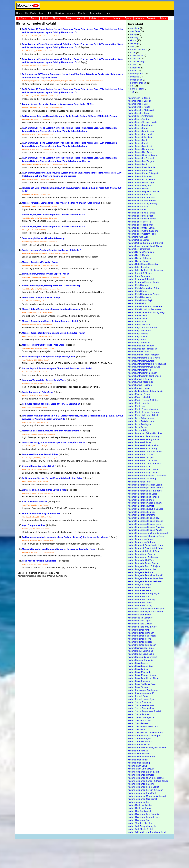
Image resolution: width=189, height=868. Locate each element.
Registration (96, 13)
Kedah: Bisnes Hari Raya (140, 152)
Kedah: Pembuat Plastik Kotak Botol (146, 548)
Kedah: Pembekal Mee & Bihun (143, 470)
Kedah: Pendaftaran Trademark (143, 557)
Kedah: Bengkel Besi (138, 104)
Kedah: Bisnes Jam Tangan (141, 161)
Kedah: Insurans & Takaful (141, 279)
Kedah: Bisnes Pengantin (140, 185)
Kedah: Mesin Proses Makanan (143, 409)
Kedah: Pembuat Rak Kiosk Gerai (144, 551)
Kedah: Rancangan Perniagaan (143, 690)
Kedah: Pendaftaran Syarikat (142, 554)
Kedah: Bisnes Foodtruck (140, 146)
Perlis (34, 18)
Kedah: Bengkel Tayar (138, 113)
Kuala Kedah (137, 55)
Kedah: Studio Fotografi (140, 738)
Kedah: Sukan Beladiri (139, 753)
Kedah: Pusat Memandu (140, 672)
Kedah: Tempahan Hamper (141, 775)
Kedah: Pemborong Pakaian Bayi (144, 518)
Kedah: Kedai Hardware (139, 297)
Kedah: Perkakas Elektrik (140, 624)
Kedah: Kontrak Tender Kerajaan (144, 355)
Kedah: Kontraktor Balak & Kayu (144, 358)
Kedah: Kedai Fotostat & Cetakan (144, 294)
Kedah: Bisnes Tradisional (140, 225)
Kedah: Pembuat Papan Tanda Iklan (145, 545)
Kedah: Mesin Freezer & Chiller (143, 400)
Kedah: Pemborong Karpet (141, 506)
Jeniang (134, 43)
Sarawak (151, 18)
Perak (68, 18)
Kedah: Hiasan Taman (138, 261)
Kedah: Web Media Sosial (140, 829)
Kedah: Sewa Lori (136, 729)
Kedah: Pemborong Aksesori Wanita (145, 488)
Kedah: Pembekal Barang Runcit (144, 439)
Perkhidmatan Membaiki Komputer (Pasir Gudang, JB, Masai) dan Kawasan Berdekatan (65, 537)
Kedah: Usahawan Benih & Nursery (145, 817)
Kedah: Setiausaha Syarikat (141, 717)
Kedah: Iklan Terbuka (138, 267)
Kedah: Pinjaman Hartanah (141, 633)
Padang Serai (137, 74)
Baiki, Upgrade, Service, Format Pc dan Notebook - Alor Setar (52, 478)
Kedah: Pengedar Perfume (141, 572)
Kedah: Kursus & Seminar (141, 379)
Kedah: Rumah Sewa (138, 696)
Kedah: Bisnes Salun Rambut (142, 201)
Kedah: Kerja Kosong (138, 334)
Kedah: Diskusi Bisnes (139, 240)
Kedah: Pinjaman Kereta (140, 639)
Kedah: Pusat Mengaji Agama (142, 675)
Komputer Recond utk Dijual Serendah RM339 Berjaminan (51, 404)
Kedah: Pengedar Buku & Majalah (145, 566)
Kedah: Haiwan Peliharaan (141, 252)
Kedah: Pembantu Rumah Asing (143, 436)
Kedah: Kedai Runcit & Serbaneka (145, 309)
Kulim (133, 65)
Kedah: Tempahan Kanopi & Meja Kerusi (148, 781)
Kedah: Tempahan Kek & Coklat (143, 787)
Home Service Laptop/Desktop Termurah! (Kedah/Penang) (51, 286)
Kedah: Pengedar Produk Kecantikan (146, 578)
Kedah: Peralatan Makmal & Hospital (146, 608)
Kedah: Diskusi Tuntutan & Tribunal (145, 243)
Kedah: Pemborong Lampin (141, 512)
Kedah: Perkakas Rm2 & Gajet (143, 627)
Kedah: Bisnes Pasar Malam (141, 179)
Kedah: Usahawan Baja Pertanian (144, 814)
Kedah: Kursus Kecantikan (141, 382)
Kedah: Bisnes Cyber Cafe (140, 137)
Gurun (133, 40)
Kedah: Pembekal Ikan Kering (142, 448)
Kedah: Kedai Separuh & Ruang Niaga (147, 312)
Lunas (133, 70)
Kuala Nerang (137, 61)
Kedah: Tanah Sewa (137, 766)
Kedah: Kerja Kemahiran (140, 330)
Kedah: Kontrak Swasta (139, 352)
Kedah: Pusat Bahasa (138, 663)
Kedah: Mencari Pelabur (140, 394)
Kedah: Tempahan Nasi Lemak (143, 799)
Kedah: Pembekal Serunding (142, 479)
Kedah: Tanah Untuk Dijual (141, 769)
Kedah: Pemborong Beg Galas (142, 494)
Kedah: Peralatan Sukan (140, 615)
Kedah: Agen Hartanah (139, 98)
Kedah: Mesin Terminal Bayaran (143, 412)
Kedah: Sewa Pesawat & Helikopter (145, 732)
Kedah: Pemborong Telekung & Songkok (148, 533)
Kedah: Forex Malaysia (139, 249)
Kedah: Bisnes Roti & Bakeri (142, 197)
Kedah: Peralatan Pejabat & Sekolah (146, 612)
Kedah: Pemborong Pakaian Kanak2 (145, 521)
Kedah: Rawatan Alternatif (141, 693)
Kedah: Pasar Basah (137, 427)
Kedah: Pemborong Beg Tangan (143, 497)
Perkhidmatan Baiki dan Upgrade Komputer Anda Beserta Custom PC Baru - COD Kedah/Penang (69, 116)
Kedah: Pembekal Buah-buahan (143, 445)
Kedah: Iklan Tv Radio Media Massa (145, 270)
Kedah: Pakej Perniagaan (140, 424)
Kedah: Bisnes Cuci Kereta (141, 134)
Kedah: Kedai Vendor (138, 318)
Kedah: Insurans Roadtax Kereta (144, 282)
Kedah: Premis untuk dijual (141, 648)
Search (42, 13)
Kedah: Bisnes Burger (138, 128)
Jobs (50, 13)
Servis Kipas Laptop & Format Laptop (41, 297)
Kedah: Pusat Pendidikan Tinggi (143, 678)
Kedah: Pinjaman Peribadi (140, 642)
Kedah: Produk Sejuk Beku (141, 654)
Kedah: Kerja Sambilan (139, 343)
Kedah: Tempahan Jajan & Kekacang (146, 778)
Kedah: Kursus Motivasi (139, 388)
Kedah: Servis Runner (138, 714)
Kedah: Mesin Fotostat (139, 397)
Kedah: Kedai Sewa (137, 315)
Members (83, 13)
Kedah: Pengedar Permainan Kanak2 (146, 575)
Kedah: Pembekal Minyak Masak (144, 472)
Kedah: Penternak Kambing (141, 599)
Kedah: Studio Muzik (138, 751)
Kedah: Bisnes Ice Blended (141, 158)
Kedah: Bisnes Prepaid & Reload (144, 191)
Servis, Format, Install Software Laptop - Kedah (46, 274)
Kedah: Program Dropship (140, 660)
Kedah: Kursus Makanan (140, 385)
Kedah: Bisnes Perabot (139, 188)
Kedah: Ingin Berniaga (139, 276)
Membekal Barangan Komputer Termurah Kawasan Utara (50, 431)
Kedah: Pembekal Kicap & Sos (143, 460)
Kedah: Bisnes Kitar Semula (141, 167)
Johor (104, 18)
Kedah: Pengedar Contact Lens (143, 569)
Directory (60, 13)
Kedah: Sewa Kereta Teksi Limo (143, 726)
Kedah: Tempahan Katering (141, 784)
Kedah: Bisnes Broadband (140, 125)
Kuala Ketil (136, 58)
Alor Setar (135, 31)
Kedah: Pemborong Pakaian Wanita (145, 530)
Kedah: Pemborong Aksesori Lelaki (145, 485)
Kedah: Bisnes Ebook (138, 143)
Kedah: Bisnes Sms (137, 210)
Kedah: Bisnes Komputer (140, 170)
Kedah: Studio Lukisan (139, 744)
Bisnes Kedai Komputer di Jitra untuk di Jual (44, 490)
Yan (132, 92)
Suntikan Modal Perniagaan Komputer (41, 513)
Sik (132, 86)
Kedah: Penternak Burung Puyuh (144, 593)
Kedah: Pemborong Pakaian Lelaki (145, 524)
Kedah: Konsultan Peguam (141, 346)
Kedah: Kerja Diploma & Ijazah (143, 327)
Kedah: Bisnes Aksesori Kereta (142, 122)
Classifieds (30, 13)
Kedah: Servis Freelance (140, 702)
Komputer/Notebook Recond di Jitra (40, 454)
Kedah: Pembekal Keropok (141, 457)
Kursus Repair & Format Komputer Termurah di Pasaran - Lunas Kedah (57, 368)
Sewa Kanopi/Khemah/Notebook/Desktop (43, 238)
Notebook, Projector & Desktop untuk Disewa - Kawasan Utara (53, 215)
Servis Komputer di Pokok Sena (38, 392)
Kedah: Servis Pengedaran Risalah (145, 711)
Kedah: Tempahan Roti (139, 802)
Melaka (93, 18)
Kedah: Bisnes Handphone (141, 149)
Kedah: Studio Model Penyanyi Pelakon (147, 748)
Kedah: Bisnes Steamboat (140, 216)
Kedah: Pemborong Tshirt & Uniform (146, 536)
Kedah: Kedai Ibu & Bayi (140, 300)
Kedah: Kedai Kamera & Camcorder (145, 306)
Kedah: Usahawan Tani (139, 820)
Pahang (116, 18)
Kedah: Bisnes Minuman (140, 176)
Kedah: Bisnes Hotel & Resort (142, 155)
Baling (133, 34)
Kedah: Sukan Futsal (138, 760)
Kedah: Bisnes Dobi (137, 140)
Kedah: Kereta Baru (137, 321)
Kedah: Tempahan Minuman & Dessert (147, 796)
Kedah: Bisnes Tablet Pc (139, 222)
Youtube (71, 13)
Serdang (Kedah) (138, 83)
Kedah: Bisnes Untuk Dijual (141, 228)
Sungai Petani (137, 89)
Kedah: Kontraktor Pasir (139, 370)
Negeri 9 (81, 18)
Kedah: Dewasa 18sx (138, 237)
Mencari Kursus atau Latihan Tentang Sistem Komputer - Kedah (54, 333)
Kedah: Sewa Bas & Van (140, 720)
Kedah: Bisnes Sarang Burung (142, 203)
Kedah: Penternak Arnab (140, 587)
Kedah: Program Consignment (142, 657)
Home (19, 13)
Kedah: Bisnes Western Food (142, 234)
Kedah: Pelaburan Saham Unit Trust (145, 433)
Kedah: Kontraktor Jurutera (141, 361)
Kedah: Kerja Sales (137, 339)
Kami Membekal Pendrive (35, 502)
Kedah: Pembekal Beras (139, 442)
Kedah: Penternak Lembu (140, 602)
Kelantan (139, 18)
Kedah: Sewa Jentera (138, 723)
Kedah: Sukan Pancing (139, 763)
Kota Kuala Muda (139, 49)
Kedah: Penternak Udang (140, 605)
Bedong (134, 37)
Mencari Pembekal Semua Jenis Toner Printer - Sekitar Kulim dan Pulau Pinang (61, 203)
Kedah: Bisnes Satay (138, 207)
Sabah (163, 18)
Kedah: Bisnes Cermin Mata (141, 131)
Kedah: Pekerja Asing (138, 430)
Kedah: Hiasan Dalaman (140, 258)
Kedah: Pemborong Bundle (141, 500)
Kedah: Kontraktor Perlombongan (144, 376)
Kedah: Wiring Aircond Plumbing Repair (147, 832)
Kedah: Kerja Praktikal (139, 336)
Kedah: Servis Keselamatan (141, 705)
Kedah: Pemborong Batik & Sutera (145, 491)
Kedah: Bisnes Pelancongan (141, 182)
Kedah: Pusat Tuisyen (138, 687)
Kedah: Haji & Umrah (138, 255)
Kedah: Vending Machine (140, 823)
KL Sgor (22, 18)
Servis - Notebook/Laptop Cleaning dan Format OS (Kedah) (52, 250)
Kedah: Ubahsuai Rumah (140, 808)
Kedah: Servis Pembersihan (141, 708)
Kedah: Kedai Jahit (137, 303)
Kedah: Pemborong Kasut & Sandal (145, 509)
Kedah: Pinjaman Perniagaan (142, 645)
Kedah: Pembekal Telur (139, 482)
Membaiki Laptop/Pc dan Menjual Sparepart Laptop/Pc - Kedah (53, 442)
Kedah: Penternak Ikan (139, 596)
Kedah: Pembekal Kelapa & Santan (145, 451)
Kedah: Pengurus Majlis (139, 584)
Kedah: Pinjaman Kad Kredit (142, 636)
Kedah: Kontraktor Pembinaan (143, 373)
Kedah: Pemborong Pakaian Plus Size (146, 527)
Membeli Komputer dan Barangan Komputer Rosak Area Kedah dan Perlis (59, 549)
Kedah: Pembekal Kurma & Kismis (145, 463)
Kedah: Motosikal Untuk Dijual (143, 415)
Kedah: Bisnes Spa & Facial (141, 213)
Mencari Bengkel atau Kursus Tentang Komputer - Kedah (50, 321)
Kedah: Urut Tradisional (139, 811)
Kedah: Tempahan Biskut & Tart (143, 772)
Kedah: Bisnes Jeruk (138, 164)
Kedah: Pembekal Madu (140, 466)
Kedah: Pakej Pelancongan (141, 418)
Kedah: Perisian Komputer (141, 618)
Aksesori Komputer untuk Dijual (38, 466)
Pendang (135, 77)
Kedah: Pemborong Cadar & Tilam (145, 503)
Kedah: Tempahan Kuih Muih (142, 793)
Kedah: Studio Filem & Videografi (144, 735)
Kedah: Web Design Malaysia (142, 826)
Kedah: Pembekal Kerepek (141, 454)
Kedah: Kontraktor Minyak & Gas (144, 367)
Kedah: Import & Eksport (140, 273)
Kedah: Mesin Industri (139, 403)
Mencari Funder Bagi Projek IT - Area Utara (43, 345)
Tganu (128, 18)
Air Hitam (135, 28)
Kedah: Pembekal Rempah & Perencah (147, 475)
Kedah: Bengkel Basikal (139, 101)
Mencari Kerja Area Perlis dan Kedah (40, 262)
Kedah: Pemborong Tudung (141, 542)
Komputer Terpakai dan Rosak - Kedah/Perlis (44, 380)
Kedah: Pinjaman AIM (138, 630)
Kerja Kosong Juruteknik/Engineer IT (40, 561)
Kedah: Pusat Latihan (138, 669)
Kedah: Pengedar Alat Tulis (141, 560)
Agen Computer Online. (34, 525)
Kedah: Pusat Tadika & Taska (142, 684)
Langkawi (135, 68)
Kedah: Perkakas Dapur (139, 621)
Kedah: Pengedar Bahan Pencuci (144, 563)
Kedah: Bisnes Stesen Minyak (142, 219)
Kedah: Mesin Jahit (137, 406)
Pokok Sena (136, 80)
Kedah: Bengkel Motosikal (141, 110)
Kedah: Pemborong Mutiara (141, 515)
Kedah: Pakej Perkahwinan (141, 421)
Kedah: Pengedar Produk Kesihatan (145, 581)
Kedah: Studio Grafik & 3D (141, 741)
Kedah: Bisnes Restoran (139, 194)
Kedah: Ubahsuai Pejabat (140, 805)
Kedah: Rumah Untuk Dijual (142, 699)
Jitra (132, 46)
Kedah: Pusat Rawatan (139, 681)
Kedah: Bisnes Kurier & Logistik (143, 173)
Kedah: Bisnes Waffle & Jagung (143, 231)
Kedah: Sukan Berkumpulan (142, 757)
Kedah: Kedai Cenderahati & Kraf (144, 288)
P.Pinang (57, 18)
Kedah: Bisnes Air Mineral (140, 116)
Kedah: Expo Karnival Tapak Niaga (145, 246)
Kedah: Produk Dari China (140, 651)
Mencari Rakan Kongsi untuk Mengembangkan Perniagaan (51, 309)
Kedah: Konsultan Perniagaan (142, 349)
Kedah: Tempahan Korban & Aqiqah (145, 790)
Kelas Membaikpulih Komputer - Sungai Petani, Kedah (49, 357)
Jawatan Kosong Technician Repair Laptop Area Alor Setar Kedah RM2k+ (58, 104)
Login (108, 13)
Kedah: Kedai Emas (137, 291)
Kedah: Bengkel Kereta (139, 107)
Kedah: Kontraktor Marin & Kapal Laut (147, 364)
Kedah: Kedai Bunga (138, 285)
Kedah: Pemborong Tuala (140, 539)
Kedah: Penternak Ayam (139, 590)
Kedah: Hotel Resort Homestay (143, 264)
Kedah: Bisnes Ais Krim (139, 119)
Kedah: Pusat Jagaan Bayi (140, 666)
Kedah (45, 18)
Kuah (133, 52)
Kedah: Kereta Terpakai (139, 324)
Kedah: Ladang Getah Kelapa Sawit (145, 391)
